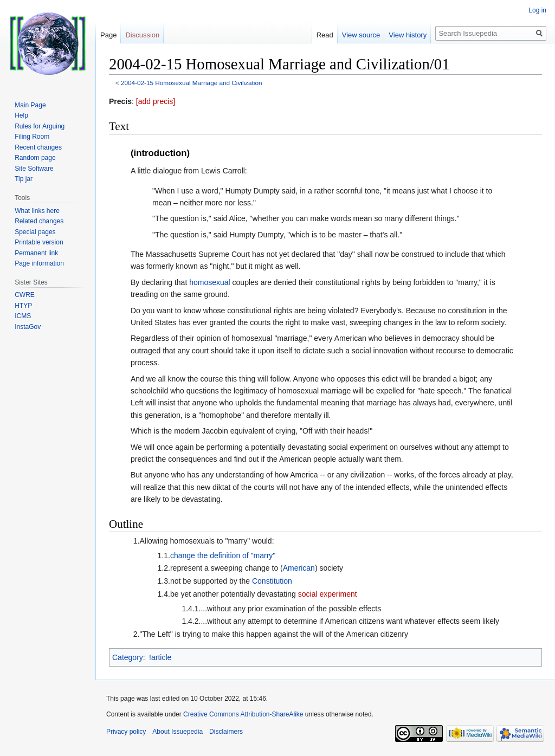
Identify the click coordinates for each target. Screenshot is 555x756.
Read (325, 35)
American (299, 568)
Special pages (35, 232)
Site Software (34, 169)
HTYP (23, 306)
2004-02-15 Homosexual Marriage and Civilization (192, 83)
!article (160, 657)
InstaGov (28, 327)
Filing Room (32, 137)
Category (128, 657)
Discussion (142, 35)
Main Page (30, 105)
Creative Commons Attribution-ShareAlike (243, 714)
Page (108, 35)
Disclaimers (226, 732)
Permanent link (36, 253)
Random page (35, 158)
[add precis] (156, 101)
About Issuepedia (178, 732)
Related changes (39, 221)
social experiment (328, 594)
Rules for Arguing (40, 126)
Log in (537, 10)
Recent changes (38, 147)
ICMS (23, 316)
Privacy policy (126, 732)
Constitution (272, 581)
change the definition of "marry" (223, 555)
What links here (37, 211)
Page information (39, 263)
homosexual (210, 282)
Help (21, 115)
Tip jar (24, 179)
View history (408, 35)
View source (361, 35)
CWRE (25, 295)
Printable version (39, 242)
